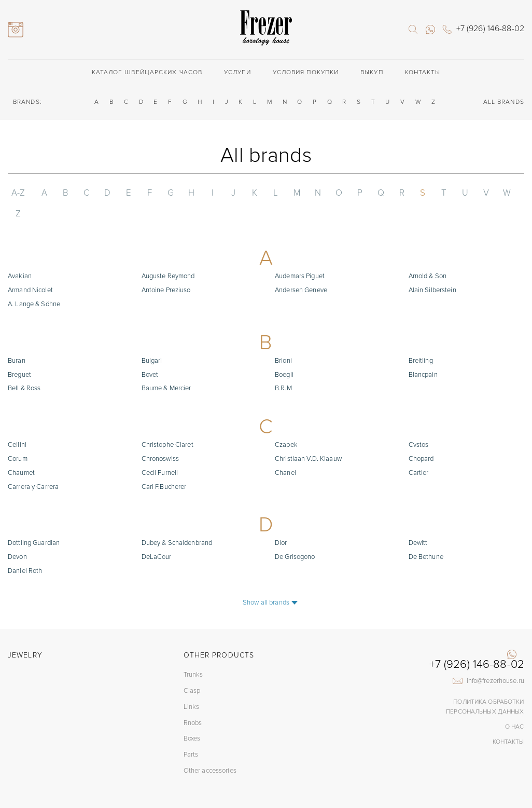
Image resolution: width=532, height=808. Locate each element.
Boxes (192, 718)
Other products (219, 634)
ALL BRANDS (504, 102)
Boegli (284, 354)
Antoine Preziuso (166, 269)
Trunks (193, 654)
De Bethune (426, 536)
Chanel (285, 452)
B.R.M (283, 367)
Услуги (237, 72)
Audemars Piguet (300, 255)
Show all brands (266, 582)
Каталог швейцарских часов (147, 72)
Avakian (20, 255)
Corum (18, 438)
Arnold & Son (428, 255)
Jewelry (25, 634)
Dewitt (418, 522)
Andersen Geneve (301, 269)
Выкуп (372, 72)
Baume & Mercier (166, 367)
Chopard (421, 438)
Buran (17, 340)
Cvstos (419, 424)
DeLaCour (157, 536)
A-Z (17, 193)
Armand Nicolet (30, 269)
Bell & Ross (24, 367)
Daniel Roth (25, 550)
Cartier (419, 452)
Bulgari (152, 340)
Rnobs (193, 702)
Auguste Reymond (168, 255)
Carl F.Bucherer (164, 466)
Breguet (19, 354)
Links (192, 687)
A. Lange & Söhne (34, 283)
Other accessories (210, 750)
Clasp (192, 670)
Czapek (286, 424)
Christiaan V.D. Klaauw (308, 438)
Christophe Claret (167, 424)
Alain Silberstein (432, 269)
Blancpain (423, 354)
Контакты (423, 72)
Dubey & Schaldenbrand (177, 522)
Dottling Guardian (34, 522)
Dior (281, 522)
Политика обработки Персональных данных (485, 686)
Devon (17, 536)
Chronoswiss (160, 438)
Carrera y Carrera (33, 466)
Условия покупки (306, 72)
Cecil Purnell (160, 452)
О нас (515, 706)
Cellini (17, 424)
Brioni (283, 340)
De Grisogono (295, 536)
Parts (191, 734)
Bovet (150, 354)
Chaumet (21, 452)
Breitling (421, 340)
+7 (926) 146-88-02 (477, 644)
